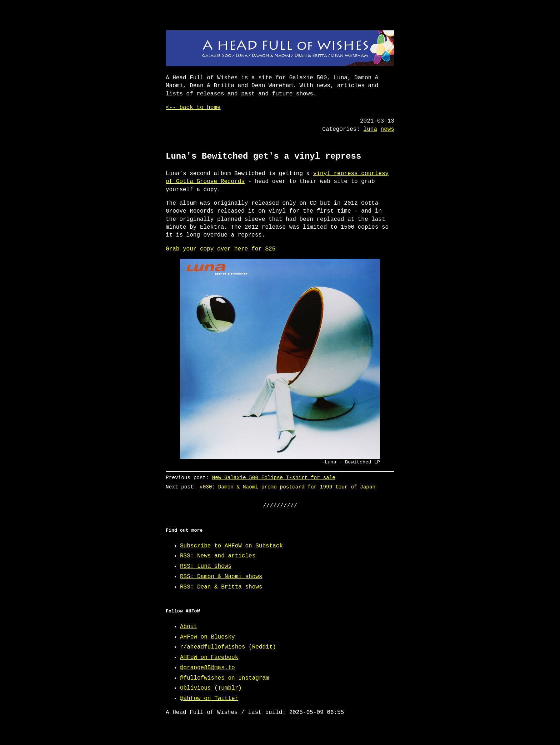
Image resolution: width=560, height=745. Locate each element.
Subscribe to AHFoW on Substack (231, 546)
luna (370, 129)
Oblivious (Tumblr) (211, 688)
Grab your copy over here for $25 (221, 249)
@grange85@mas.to (207, 668)
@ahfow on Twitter (209, 699)
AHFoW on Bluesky (207, 637)
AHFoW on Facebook (209, 657)
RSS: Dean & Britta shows (221, 587)
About (189, 627)
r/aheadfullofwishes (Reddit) (228, 647)
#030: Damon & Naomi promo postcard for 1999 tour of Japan (287, 487)
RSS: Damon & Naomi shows (221, 577)
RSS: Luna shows (206, 566)
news (387, 129)
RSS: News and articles (218, 556)
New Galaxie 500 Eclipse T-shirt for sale (274, 478)
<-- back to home (193, 108)
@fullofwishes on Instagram (225, 678)
